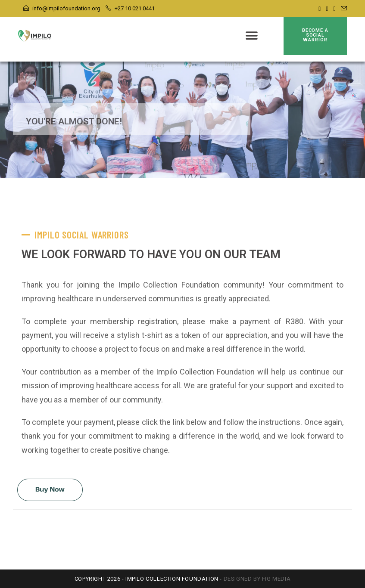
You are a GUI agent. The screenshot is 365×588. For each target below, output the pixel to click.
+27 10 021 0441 (135, 8)
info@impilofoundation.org (66, 8)
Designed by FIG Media (257, 579)
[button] (252, 36)
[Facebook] (320, 9)
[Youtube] (335, 9)
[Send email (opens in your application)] (343, 9)
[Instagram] (327, 9)
